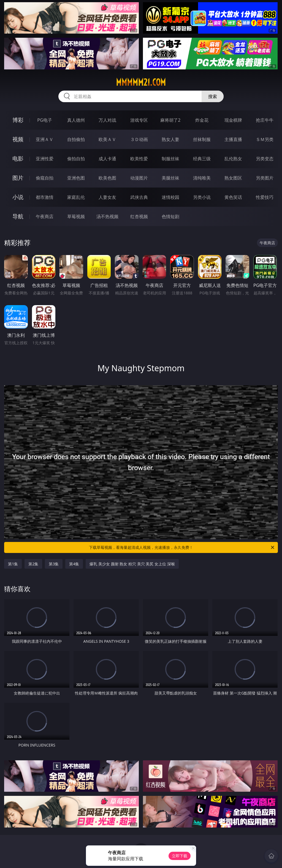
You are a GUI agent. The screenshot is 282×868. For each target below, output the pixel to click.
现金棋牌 (233, 120)
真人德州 (76, 120)
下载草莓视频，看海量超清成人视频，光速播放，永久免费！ (182, 547)
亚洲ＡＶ (45, 139)
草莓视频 (76, 216)
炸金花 (202, 120)
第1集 (13, 564)
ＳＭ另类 (265, 139)
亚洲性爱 (45, 159)
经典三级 (202, 159)
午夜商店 (45, 216)
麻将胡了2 (170, 120)
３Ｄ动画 (139, 139)
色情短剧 (170, 216)
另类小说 (202, 197)
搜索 (213, 96)
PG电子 (44, 120)
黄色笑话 (233, 197)
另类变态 (265, 159)
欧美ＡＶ (107, 139)
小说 (18, 197)
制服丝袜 (170, 159)
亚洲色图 (76, 178)
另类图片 (265, 178)
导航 (18, 216)
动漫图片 (139, 178)
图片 (18, 178)
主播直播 (233, 139)
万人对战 (107, 120)
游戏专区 (139, 120)
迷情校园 (170, 197)
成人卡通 (107, 159)
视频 (18, 139)
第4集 (74, 564)
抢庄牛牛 (265, 120)
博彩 (18, 120)
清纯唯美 (202, 178)
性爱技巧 (265, 197)
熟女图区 (233, 178)
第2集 (33, 564)
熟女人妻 (170, 139)
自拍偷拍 (76, 139)
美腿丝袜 (170, 178)
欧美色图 (107, 178)
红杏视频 (139, 216)
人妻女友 (107, 197)
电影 (18, 158)
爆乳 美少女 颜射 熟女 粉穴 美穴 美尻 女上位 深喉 (132, 564)
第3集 (54, 564)
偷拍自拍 (76, 159)
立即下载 (180, 856)
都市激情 (45, 197)
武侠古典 (139, 197)
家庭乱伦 (76, 197)
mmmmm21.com (141, 82)
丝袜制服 (202, 139)
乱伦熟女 (233, 159)
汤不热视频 (107, 216)
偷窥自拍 (45, 178)
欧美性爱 (139, 159)
